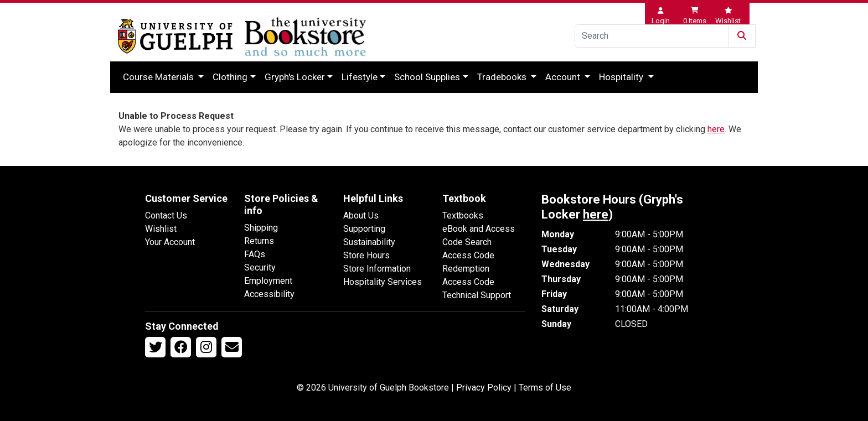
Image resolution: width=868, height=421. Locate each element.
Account (564, 77)
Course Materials (159, 77)
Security (260, 267)
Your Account (170, 242)
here (716, 129)
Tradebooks (503, 77)
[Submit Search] (742, 36)
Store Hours (366, 255)
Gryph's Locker (295, 77)
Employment (268, 281)
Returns (259, 241)
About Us (361, 215)
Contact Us (166, 215)
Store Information (377, 269)
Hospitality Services (383, 282)
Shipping (261, 228)
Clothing (230, 77)
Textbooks (463, 215)
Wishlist (161, 229)
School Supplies (427, 77)
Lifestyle (360, 77)
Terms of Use (545, 388)
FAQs (255, 254)
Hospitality (622, 77)
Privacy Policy (484, 388)
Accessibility (269, 294)
